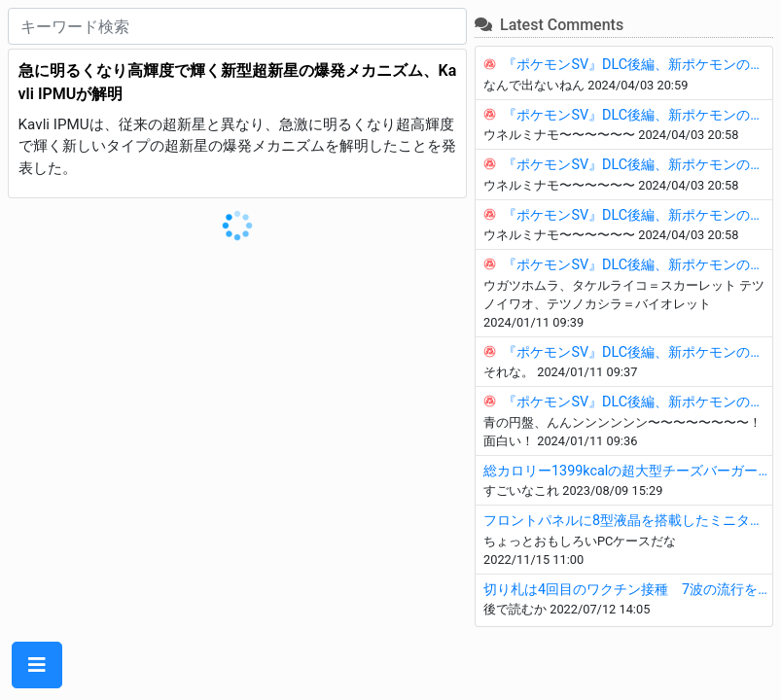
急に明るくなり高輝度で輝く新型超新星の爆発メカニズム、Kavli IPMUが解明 (238, 82)
